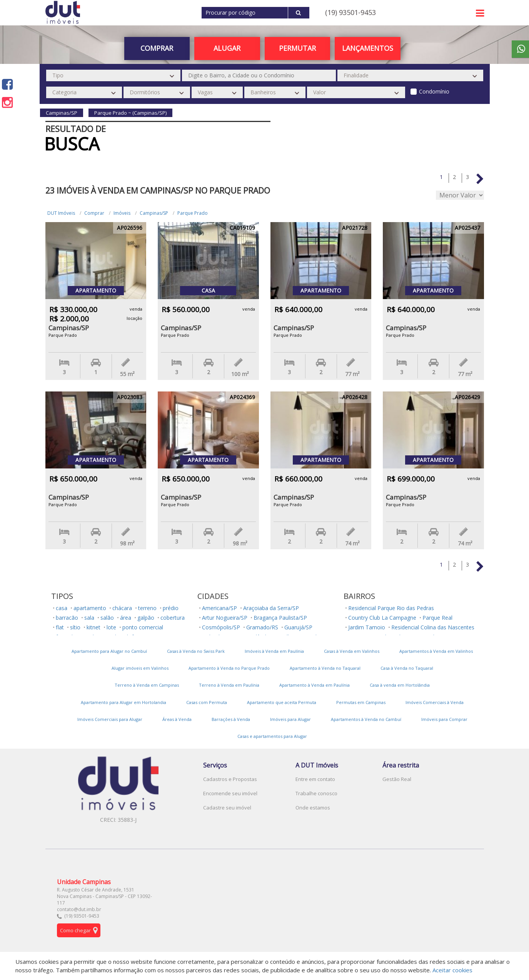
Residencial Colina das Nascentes (433, 627)
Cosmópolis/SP (221, 627)
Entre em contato (315, 779)
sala (89, 618)
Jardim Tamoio (367, 627)
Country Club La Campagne (382, 618)
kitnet (93, 627)
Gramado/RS (262, 627)
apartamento (90, 608)
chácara (122, 608)
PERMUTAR (297, 48)
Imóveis (122, 213)
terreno (147, 608)
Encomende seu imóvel (230, 793)
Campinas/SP (154, 213)
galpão (146, 618)
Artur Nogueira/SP (225, 618)
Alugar (227, 48)
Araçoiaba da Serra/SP (271, 608)
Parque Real (437, 618)
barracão (67, 618)
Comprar (157, 48)
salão (107, 618)
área (126, 618)
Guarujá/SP (298, 627)
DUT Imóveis (61, 213)
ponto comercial (143, 627)
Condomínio (434, 91)
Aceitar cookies (452, 970)
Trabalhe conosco (316, 793)
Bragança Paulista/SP (280, 618)
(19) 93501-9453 (350, 12)
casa (62, 608)
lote (111, 627)
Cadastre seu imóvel (227, 808)
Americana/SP (219, 608)
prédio (171, 608)
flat (60, 627)
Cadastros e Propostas (230, 779)
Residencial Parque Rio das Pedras (391, 608)
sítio (75, 627)
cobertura (173, 618)
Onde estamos (313, 808)
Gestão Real (397, 779)
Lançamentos (368, 48)
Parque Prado (193, 213)
